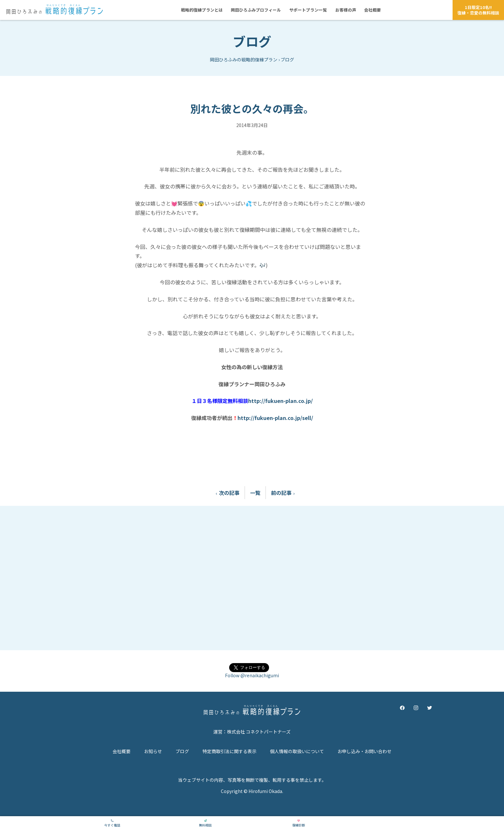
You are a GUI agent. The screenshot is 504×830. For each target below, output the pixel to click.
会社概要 (122, 751)
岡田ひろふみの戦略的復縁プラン (244, 59)
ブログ (252, 41)
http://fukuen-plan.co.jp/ (280, 401)
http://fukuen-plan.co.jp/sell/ (275, 418)
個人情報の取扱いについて (297, 751)
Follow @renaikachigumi (252, 675)
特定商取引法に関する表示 (230, 751)
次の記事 (226, 493)
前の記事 (284, 493)
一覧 (255, 493)
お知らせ (153, 751)
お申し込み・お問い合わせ (364, 751)
